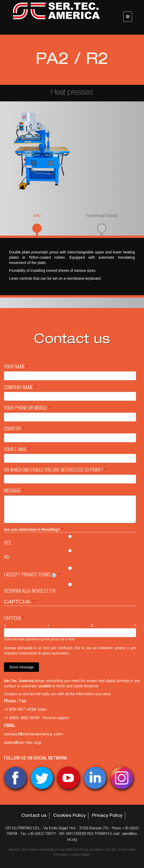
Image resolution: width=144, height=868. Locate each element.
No (6, 557)
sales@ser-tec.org (22, 743)
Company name (18, 387)
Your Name (14, 367)
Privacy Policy (107, 816)
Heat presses (72, 93)
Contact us (34, 816)
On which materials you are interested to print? (54, 470)
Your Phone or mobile (26, 408)
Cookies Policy (69, 816)
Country (13, 428)
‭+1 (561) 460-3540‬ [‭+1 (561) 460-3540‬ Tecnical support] (23, 718)
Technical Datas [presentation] (102, 216)
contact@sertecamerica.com (33, 735)
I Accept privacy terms (30, 575)
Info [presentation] (37, 216)
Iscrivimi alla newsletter (30, 591)
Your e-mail (15, 449)
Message (12, 490)
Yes (7, 543)
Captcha (13, 618)
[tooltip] (54, 575)
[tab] (37, 224)
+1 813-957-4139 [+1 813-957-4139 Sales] (21, 710)
